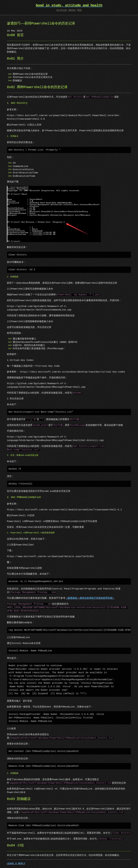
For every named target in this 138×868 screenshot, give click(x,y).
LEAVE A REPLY (16, 863)
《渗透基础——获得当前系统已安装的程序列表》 (90, 598)
